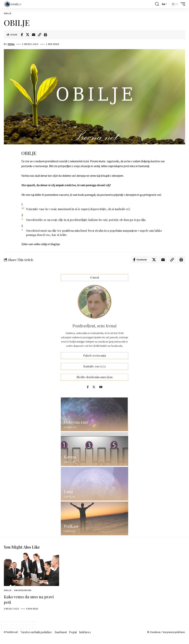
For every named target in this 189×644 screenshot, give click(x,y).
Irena (11, 44)
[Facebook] (88, 387)
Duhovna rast (76, 422)
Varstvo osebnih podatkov (36, 632)
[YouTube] (101, 387)
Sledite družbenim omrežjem (95, 377)
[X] (94, 387)
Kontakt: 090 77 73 (94, 366)
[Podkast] (94, 518)
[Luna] (94, 484)
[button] (157, 4)
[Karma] (94, 449)
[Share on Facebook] (22, 35)
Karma (70, 457)
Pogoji (73, 632)
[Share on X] (28, 35)
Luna (68, 491)
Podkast (71, 526)
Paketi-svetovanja (95, 356)
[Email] (34, 35)
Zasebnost (61, 632)
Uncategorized (23, 590)
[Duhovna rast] (94, 414)
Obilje (8, 13)
